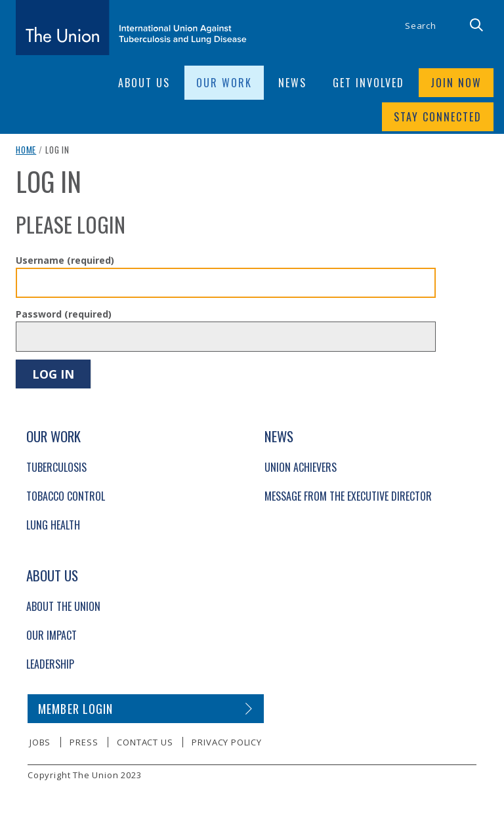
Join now (456, 83)
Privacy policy (226, 742)
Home (26, 150)
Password (64, 314)
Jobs (40, 742)
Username (65, 260)
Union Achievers (301, 467)
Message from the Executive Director (348, 496)
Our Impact (52, 635)
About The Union (63, 606)
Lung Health (53, 525)
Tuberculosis (56, 467)
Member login (76, 709)
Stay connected (438, 117)
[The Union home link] (131, 28)
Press (84, 742)
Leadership (50, 664)
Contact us (145, 742)
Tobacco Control (66, 496)
